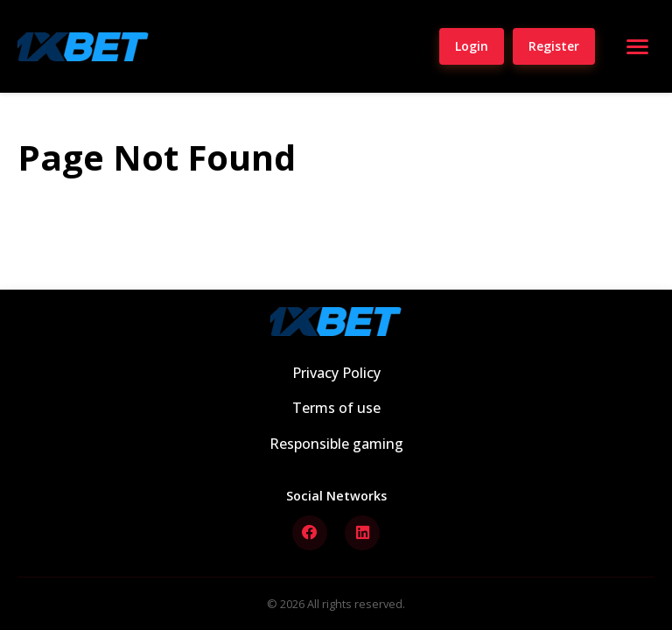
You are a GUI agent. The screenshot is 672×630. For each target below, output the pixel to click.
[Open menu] (637, 46)
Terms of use (336, 408)
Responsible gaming (336, 444)
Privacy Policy (336, 373)
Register (554, 46)
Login (472, 46)
